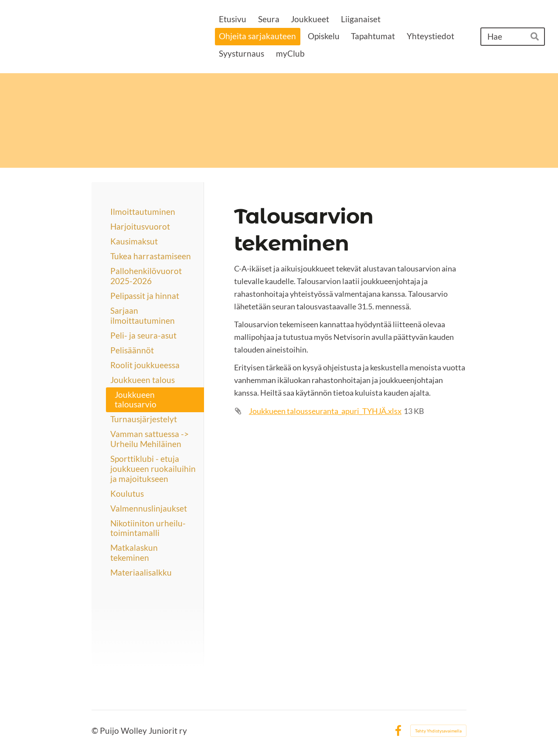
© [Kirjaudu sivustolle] (96, 731)
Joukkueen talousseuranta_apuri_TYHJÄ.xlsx (325, 411)
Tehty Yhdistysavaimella (438, 731)
